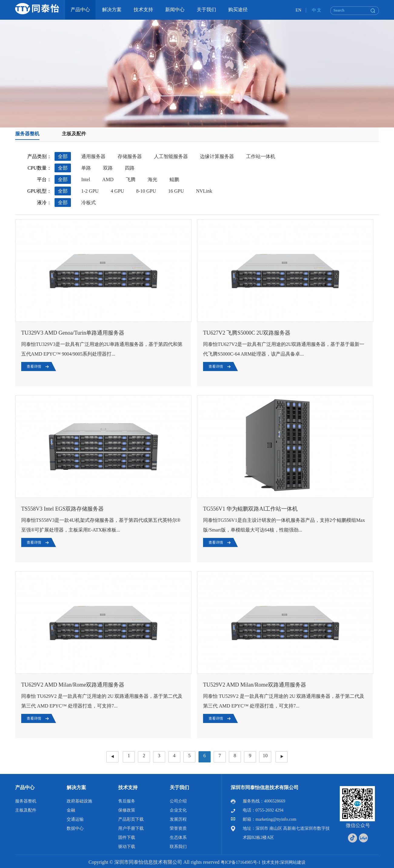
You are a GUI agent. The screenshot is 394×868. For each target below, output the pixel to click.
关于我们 (179, 787)
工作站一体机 (261, 156)
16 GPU (176, 191)
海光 (152, 179)
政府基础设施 (79, 801)
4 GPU (117, 191)
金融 (71, 810)
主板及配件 (74, 134)
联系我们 (178, 847)
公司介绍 (178, 801)
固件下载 (127, 838)
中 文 (317, 10)
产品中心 (25, 787)
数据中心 (75, 828)
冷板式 (88, 203)
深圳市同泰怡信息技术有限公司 (265, 787)
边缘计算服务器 (217, 156)
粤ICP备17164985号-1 (240, 862)
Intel (86, 179)
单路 (86, 168)
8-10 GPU (146, 191)
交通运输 (75, 819)
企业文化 (178, 810)
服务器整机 (27, 134)
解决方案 (76, 787)
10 (265, 756)
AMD (108, 179)
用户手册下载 (131, 828)
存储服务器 (130, 156)
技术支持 (128, 787)
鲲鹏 (174, 179)
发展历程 (178, 819)
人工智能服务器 (171, 156)
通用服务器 (93, 156)
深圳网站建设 (293, 862)
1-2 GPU (90, 191)
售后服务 (127, 801)
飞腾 (131, 179)
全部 (63, 156)
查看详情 (34, 366)
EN (298, 10)
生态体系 (178, 838)
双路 (108, 168)
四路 (130, 168)
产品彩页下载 (131, 819)
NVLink (204, 191)
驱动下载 (127, 847)
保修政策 (127, 810)
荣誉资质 (178, 828)
